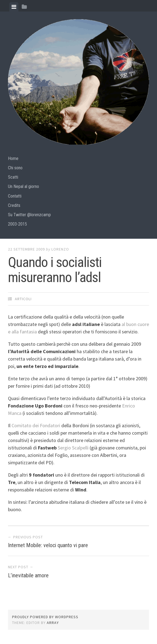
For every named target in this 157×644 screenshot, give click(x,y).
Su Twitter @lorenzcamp (29, 215)
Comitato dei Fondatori (36, 425)
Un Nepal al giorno (24, 186)
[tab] (14, 7)
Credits (14, 205)
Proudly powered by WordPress (45, 617)
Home (13, 158)
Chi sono (15, 168)
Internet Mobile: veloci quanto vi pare (48, 545)
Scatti (13, 177)
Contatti (15, 196)
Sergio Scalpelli (73, 448)
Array (53, 623)
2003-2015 (17, 224)
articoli (23, 299)
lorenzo (60, 249)
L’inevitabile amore (28, 575)
